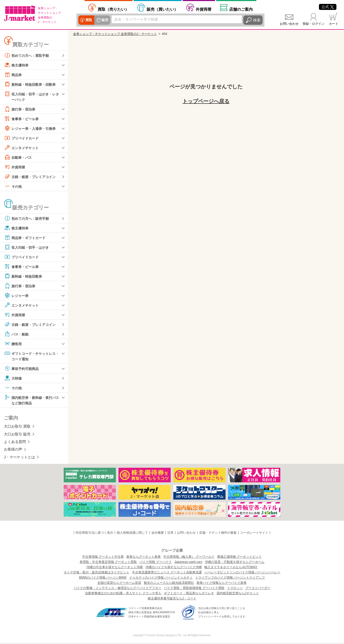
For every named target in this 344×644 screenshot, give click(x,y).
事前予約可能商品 (22, 369)
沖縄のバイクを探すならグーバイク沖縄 (174, 568)
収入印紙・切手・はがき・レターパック (32, 96)
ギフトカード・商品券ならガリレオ (189, 594)
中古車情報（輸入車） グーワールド (189, 558)
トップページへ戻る (206, 101)
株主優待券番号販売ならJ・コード (172, 600)
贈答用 (13, 344)
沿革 (170, 534)
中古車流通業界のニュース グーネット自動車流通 (167, 574)
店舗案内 (241, 9)
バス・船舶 (17, 334)
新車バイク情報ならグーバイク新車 (222, 584)
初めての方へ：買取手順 (28, 55)
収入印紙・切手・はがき (28, 247)
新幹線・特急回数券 (24, 276)
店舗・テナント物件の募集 (218, 534)
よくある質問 (15, 443)
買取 (89, 20)
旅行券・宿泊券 (21, 109)
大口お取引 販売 (17, 435)
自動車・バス (19, 157)
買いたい (162, 9)
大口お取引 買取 (17, 427)
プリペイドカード (22, 138)
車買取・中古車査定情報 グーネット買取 (108, 563)
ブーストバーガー (258, 589)
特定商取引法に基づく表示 (94, 534)
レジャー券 (17, 296)
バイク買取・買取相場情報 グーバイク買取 (194, 589)
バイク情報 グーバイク (155, 563)
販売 (104, 20)
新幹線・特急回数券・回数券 (32, 84)
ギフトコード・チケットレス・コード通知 (30, 356)
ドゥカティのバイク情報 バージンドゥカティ (161, 579)
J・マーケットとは (19, 458)
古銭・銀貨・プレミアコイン (32, 177)
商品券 (13, 75)
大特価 (13, 379)
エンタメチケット (22, 148)
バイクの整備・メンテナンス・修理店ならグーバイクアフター (117, 589)
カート (334, 24)
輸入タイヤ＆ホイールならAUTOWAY (231, 568)
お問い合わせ (289, 24)
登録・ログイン (313, 24)
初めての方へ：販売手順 (28, 218)
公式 (328, 7)
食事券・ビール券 (22, 119)
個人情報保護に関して (132, 534)
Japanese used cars (188, 563)
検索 (257, 20)
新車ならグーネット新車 (144, 558)
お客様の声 (13, 450)
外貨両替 (204, 9)
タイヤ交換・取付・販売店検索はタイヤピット (97, 574)
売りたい (113, 9)
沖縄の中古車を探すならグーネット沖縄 (115, 568)
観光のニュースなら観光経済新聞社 (169, 584)
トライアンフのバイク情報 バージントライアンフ (230, 579)
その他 (13, 186)
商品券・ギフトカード (26, 238)
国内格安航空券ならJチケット (238, 594)
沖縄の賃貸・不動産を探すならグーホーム (235, 563)
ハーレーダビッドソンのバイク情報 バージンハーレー (242, 574)
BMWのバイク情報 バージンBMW (103, 579)
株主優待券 (17, 65)
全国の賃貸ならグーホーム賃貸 (119, 584)
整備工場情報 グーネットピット (239, 558)
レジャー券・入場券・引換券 (32, 129)
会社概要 (158, 534)
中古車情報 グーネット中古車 (103, 558)
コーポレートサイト (254, 534)
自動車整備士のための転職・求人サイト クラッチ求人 (123, 594)
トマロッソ (235, 589)
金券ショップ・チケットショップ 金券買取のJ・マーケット (115, 34)
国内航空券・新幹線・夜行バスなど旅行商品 (32, 401)
